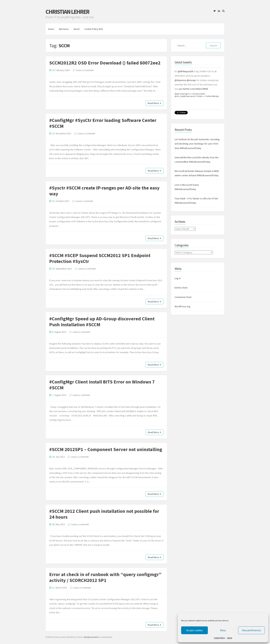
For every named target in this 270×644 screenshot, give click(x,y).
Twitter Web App (212, 96)
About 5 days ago (181, 94)
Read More (154, 103)
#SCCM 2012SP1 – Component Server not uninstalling (106, 449)
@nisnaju (191, 80)
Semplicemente (91, 637)
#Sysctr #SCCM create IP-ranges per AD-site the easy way (104, 191)
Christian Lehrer (67, 12)
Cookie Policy (220, 638)
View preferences (251, 630)
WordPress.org (182, 306)
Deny (223, 630)
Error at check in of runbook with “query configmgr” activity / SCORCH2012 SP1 (105, 577)
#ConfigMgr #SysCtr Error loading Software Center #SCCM (103, 123)
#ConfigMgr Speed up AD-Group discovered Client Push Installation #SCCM (102, 322)
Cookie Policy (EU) (94, 29)
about (230, 638)
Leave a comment (85, 70)
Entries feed (181, 288)
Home (51, 29)
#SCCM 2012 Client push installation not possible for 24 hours (104, 514)
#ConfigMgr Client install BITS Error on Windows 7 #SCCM (102, 385)
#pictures (64, 29)
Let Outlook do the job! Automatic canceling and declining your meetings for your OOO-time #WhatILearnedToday (197, 144)
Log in (178, 278)
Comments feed (183, 297)
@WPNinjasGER (185, 71)
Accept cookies (194, 630)
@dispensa (180, 80)
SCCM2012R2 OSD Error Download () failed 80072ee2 (105, 63)
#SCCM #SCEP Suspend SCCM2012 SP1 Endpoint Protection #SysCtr (100, 258)
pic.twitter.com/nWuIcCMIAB (194, 89)
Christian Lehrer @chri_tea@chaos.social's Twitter (190, 95)
